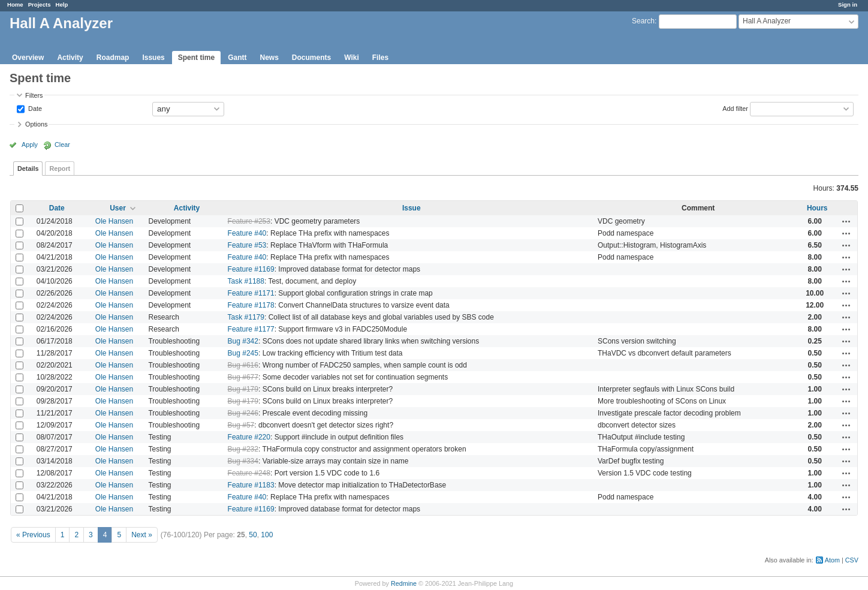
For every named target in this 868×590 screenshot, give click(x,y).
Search (643, 21)
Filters (34, 95)
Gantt (237, 58)
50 (253, 535)
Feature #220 (249, 437)
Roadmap (113, 58)
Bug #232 (243, 449)
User (118, 208)
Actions (846, 221)
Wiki (352, 58)
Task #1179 (246, 317)
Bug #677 (243, 377)
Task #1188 (246, 281)
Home (15, 4)
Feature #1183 (251, 485)
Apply (30, 145)
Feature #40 (247, 233)
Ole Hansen (114, 221)
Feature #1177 (251, 329)
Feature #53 (247, 245)
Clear (62, 145)
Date (34, 108)
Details (28, 168)
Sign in (848, 4)
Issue (412, 208)
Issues (153, 58)
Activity (70, 58)
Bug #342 (243, 341)
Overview (28, 58)
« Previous (33, 535)
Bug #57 (241, 425)
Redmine (404, 583)
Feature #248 (249, 473)
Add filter (735, 108)
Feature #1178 (251, 305)
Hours (817, 208)
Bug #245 (243, 353)
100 (267, 535)
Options (36, 124)
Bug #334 (243, 461)
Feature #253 (249, 221)
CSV (852, 560)
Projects (40, 4)
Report (60, 168)
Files (380, 58)
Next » (142, 535)
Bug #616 (243, 365)
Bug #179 (243, 389)
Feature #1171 (251, 293)
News (269, 58)
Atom (832, 560)
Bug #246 (243, 413)
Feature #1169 (251, 269)
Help (62, 4)
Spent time (196, 58)
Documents (311, 58)
